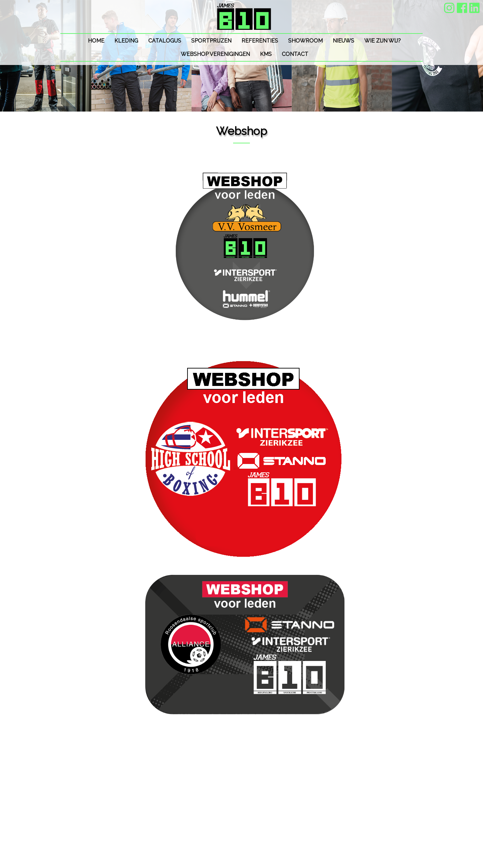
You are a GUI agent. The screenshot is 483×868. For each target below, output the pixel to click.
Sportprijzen (211, 41)
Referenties (260, 41)
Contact (295, 54)
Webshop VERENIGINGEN (215, 54)
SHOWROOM (305, 41)
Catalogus (165, 41)
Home (96, 41)
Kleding (126, 41)
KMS (266, 54)
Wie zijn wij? (383, 41)
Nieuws (343, 41)
